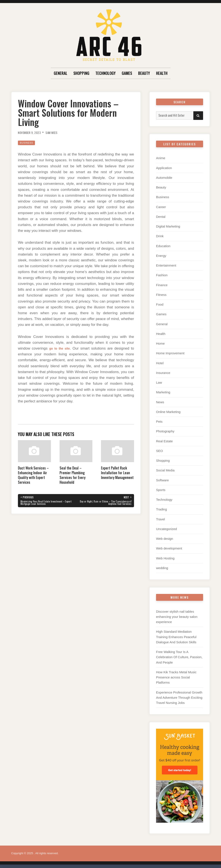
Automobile (164, 177)
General (61, 73)
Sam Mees (57, 132)
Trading (161, 508)
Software (162, 478)
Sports (161, 488)
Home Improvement (170, 352)
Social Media (165, 469)
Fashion (162, 275)
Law (159, 381)
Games (127, 73)
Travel (160, 517)
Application (164, 168)
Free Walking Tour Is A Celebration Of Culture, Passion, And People (179, 655)
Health (162, 73)
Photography (165, 430)
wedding (162, 566)
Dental (161, 216)
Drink (160, 236)
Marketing (163, 391)
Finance (162, 284)
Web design (165, 537)
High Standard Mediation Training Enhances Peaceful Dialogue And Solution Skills (176, 635)
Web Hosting (165, 556)
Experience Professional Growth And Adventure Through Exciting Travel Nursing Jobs (179, 695)
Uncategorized (167, 527)
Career (161, 206)
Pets (159, 420)
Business (28, 143)
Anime (161, 158)
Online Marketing (168, 410)
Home (160, 343)
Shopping (81, 73)
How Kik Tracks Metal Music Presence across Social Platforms (176, 675)
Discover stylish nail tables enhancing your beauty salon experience (177, 614)
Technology (106, 73)
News (160, 401)
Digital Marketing (168, 226)
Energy (161, 255)
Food (160, 304)
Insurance (163, 372)
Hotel (160, 362)
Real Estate (164, 440)
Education (163, 246)
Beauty (144, 73)
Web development (169, 546)
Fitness (161, 294)
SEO (159, 449)
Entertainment (166, 265)
